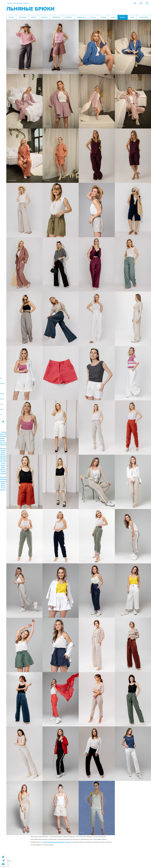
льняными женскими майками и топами (57, 842)
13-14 (82, 833)
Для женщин (18, 3)
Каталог (10, 3)
